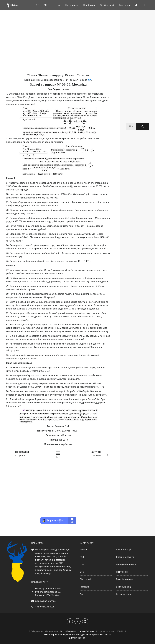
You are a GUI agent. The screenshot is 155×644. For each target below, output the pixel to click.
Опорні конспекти (125, 557)
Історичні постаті (125, 594)
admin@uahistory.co (45, 601)
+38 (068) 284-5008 (45, 607)
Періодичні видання (126, 564)
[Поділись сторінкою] (136, 5)
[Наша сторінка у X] (77, 621)
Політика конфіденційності (80, 635)
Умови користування (54, 635)
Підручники (122, 572)
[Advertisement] (58, 47)
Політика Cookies (103, 635)
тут (90, 80)
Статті (83, 594)
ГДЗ (82, 557)
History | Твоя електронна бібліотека (77, 631)
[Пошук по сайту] (144, 5)
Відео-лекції (86, 579)
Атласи (83, 549)
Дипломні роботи (77, 638)
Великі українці (124, 587)
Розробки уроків (124, 579)
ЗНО (82, 572)
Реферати (85, 587)
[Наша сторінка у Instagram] (85, 621)
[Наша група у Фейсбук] (70, 621)
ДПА (82, 564)
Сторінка (27, 453)
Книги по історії (124, 549)
